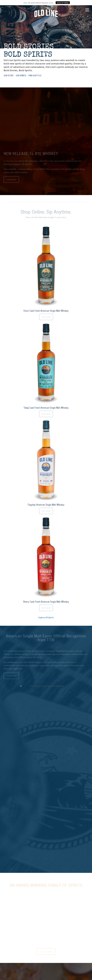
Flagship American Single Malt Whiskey (46, 505)
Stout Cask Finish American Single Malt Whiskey (46, 311)
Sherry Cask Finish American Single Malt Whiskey (46, 602)
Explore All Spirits (46, 617)
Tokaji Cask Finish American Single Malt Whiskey (46, 408)
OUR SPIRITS (21, 75)
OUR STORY (9, 75)
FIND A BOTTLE (35, 75)
